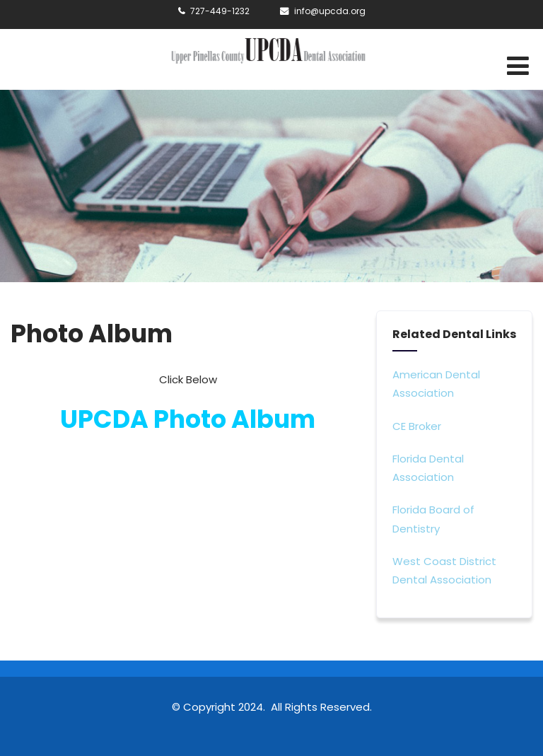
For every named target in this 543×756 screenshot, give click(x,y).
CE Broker (417, 426)
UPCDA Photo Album (188, 419)
